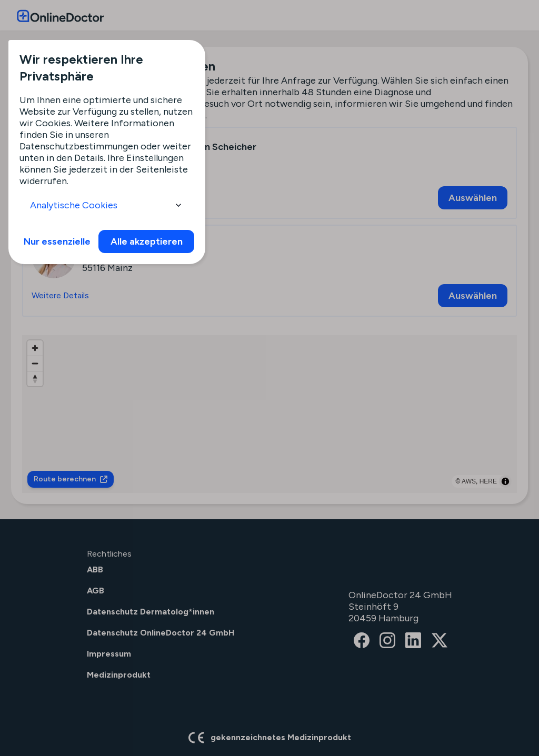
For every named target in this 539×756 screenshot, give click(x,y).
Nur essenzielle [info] (57, 241)
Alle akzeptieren (147, 241)
